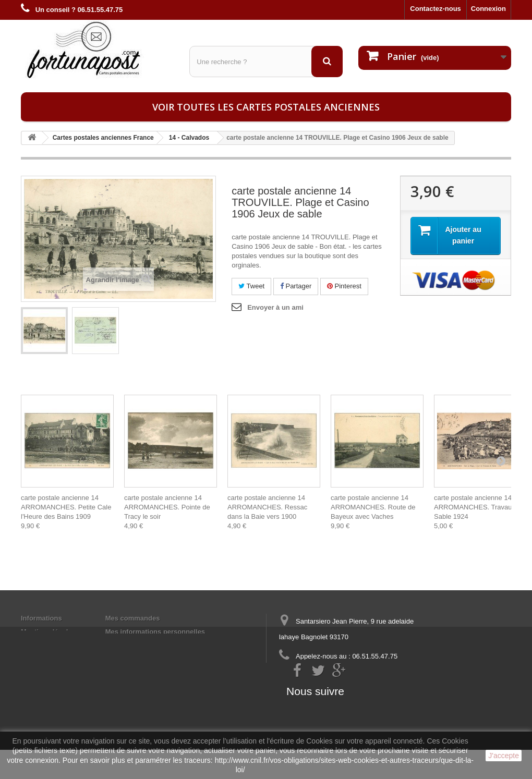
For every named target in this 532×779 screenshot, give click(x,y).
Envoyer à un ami (275, 307)
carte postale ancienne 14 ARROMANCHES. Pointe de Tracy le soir (167, 507)
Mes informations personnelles (155, 632)
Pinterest (344, 286)
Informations (41, 618)
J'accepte (504, 756)
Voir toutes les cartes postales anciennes (266, 107)
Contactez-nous (436, 9)
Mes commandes (133, 618)
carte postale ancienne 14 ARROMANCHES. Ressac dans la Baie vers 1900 (267, 507)
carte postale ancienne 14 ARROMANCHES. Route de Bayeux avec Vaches (373, 507)
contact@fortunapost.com (359, 675)
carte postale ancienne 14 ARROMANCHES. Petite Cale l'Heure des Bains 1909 (66, 507)
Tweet (251, 286)
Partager (296, 286)
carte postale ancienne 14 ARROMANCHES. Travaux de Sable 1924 (479, 507)
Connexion (488, 9)
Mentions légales (48, 632)
